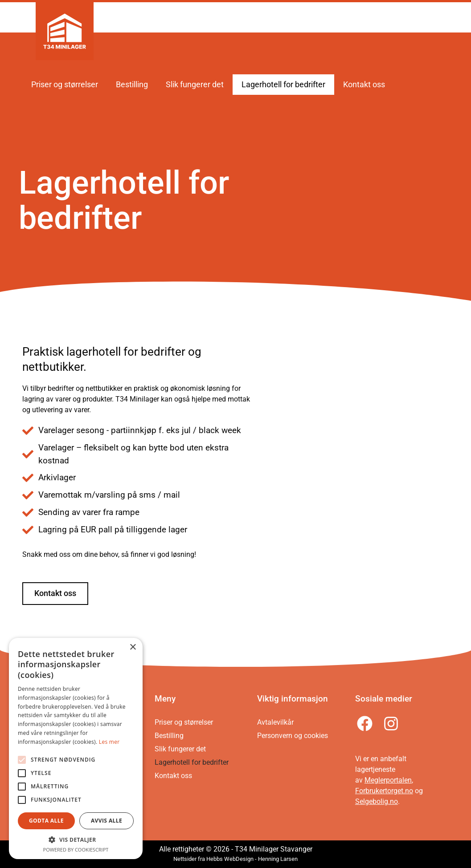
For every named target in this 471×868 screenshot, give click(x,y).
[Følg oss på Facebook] (366, 724)
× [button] (133, 647)
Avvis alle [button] (106, 821)
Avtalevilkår (275, 722)
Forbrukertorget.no (384, 791)
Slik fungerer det (195, 85)
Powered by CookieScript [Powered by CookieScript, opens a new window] (76, 850)
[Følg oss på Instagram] (392, 724)
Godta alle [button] (46, 821)
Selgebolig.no (377, 801)
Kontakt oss (364, 85)
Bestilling (132, 85)
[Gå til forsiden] (65, 31)
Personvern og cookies (293, 736)
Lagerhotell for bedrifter (283, 85)
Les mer (109, 742)
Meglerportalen (388, 780)
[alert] (76, 748)
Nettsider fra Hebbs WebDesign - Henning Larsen (235, 859)
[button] (76, 840)
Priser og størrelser (65, 85)
